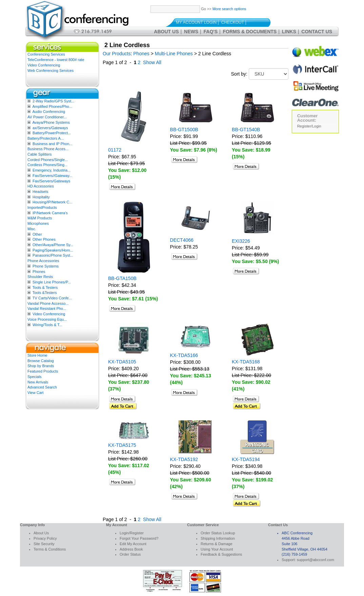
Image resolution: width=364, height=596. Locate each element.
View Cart (35, 393)
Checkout (233, 22)
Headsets (40, 192)
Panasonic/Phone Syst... (53, 255)
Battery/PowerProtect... (52, 133)
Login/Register (132, 533)
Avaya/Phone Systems (51, 122)
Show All (152, 62)
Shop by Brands (41, 366)
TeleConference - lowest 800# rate (56, 60)
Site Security (44, 544)
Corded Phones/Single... (48, 160)
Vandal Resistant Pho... (47, 309)
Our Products (117, 54)
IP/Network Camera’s (50, 213)
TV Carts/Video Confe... (52, 298)
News (191, 32)
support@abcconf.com (316, 560)
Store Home (37, 355)
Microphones (38, 223)
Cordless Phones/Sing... (47, 165)
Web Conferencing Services (50, 71)
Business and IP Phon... (52, 144)
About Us (166, 32)
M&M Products (40, 218)
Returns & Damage (217, 544)
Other (37, 234)
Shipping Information (218, 538)
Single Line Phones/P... (52, 282)
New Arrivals (38, 382)
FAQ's (211, 32)
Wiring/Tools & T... (47, 325)
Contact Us (317, 32)
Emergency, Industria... (52, 170)
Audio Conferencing (49, 112)
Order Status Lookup (218, 533)
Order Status (130, 554)
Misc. (32, 229)
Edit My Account (133, 544)
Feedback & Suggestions (221, 554)
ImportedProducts (42, 207)
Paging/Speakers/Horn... (53, 250)
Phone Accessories (43, 261)
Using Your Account (217, 549)
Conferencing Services (46, 54)
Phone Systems (46, 266)
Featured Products (43, 371)
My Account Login (196, 22)
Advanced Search (42, 387)
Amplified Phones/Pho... (52, 106)
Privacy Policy (45, 538)
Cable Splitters (40, 154)
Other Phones (44, 239)
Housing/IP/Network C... (52, 202)
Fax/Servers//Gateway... (52, 176)
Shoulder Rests (40, 277)
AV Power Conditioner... (47, 117)
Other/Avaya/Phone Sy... (53, 245)
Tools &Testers (45, 293)
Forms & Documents (250, 32)
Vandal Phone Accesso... (48, 303)
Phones (39, 272)
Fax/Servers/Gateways (51, 181)
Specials (35, 377)
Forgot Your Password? (139, 538)
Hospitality (41, 197)
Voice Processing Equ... (47, 319)
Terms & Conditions (50, 549)
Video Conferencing (44, 65)
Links (289, 32)
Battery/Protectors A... (46, 138)
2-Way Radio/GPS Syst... (53, 101)
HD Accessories (41, 186)
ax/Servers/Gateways (50, 128)
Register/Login (309, 126)
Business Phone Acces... (48, 149)
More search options (229, 9)
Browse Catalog (41, 361)
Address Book (131, 549)
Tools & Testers (45, 287)
